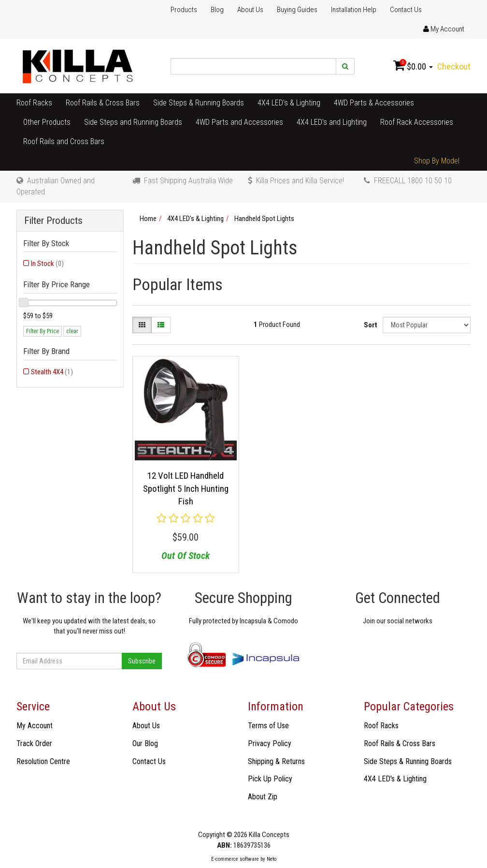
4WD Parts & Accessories (374, 103)
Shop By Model (437, 161)
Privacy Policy (270, 743)
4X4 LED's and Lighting (332, 122)
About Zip (263, 797)
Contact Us (406, 10)
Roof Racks (34, 103)
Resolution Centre (43, 761)
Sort (371, 325)
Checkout (454, 66)
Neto (272, 859)
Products (184, 10)
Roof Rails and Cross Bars (64, 141)
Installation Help (354, 10)
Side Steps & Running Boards (199, 103)
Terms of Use (268, 726)
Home (148, 219)
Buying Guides (297, 10)
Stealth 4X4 (52, 372)
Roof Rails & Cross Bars (103, 103)
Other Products (47, 122)
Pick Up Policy (270, 779)
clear (72, 331)
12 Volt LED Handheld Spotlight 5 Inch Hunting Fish (186, 488)
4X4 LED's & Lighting (289, 103)
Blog (217, 10)
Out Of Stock (186, 556)
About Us (250, 10)
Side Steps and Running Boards (133, 122)
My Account (35, 726)
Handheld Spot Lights (264, 219)
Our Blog (145, 743)
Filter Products (53, 221)
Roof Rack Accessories (417, 122)
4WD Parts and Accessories (239, 122)
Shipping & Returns (276, 761)
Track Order (34, 743)
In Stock (47, 264)
